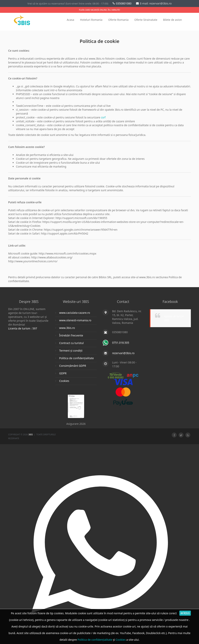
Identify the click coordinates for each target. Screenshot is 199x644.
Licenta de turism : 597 (23, 328)
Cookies (64, 381)
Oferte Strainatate (146, 20)
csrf (103, 117)
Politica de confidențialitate (77, 358)
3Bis (31, 434)
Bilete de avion (172, 20)
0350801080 (122, 3)
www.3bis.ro (67, 328)
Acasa (71, 20)
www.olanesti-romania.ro (75, 320)
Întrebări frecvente (71, 335)
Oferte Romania (118, 20)
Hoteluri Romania (91, 20)
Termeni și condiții (71, 351)
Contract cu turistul (72, 343)
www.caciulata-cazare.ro (75, 313)
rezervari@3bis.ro (123, 353)
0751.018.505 (121, 343)
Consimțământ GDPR (73, 366)
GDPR (63, 373)
